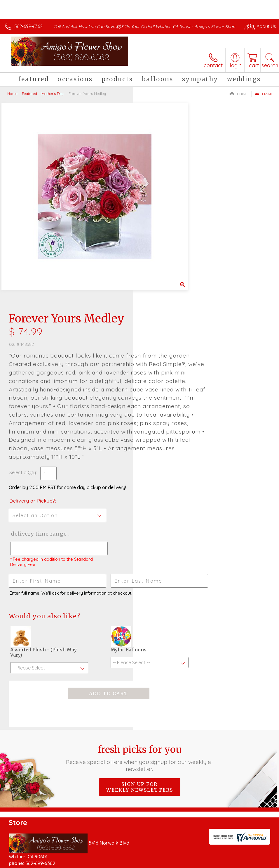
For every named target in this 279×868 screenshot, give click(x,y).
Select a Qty (156, 319)
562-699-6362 (28, 26)
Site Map (255, 862)
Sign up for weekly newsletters (140, 634)
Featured (29, 99)
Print (239, 100)
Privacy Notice (177, 862)
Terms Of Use (142, 862)
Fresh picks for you (139, 605)
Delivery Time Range (171, 380)
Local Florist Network (219, 862)
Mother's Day (53, 99)
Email (264, 100)
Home (12, 99)
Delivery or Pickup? (165, 347)
